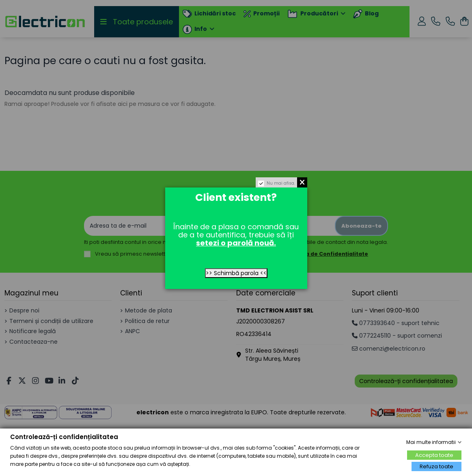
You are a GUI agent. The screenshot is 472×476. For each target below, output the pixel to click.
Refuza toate (436, 466)
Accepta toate (434, 455)
